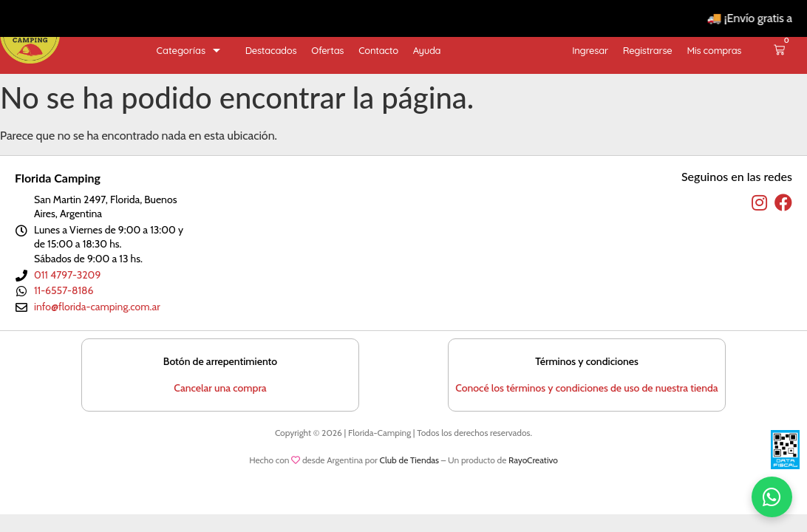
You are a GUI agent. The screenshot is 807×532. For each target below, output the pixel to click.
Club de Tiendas (409, 460)
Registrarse (648, 50)
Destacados (271, 50)
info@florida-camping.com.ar (97, 307)
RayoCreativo (533, 460)
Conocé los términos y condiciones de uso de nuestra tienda (586, 388)
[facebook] (783, 203)
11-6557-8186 (64, 290)
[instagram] (759, 203)
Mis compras (714, 50)
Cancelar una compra (220, 388)
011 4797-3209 (67, 275)
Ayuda (427, 50)
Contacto (378, 50)
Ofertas (327, 50)
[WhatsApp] (772, 497)
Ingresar (590, 50)
